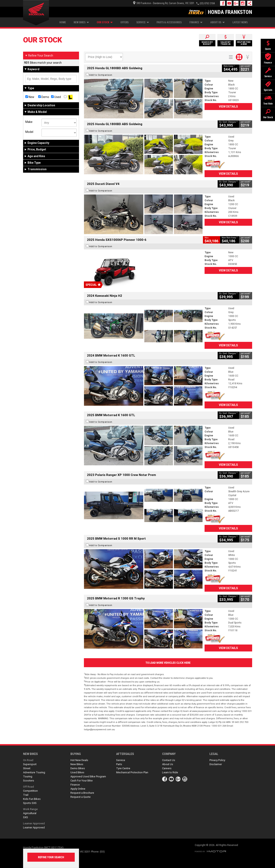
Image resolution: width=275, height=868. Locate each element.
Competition (30, 791)
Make (29, 122)
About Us (218, 22)
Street (27, 768)
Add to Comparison (101, 75)
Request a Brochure (82, 793)
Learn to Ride (170, 772)
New (30, 97)
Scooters (29, 781)
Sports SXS (30, 803)
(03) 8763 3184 (207, 3)
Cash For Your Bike (82, 781)
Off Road (28, 787)
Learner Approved (34, 823)
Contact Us (169, 760)
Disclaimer (216, 764)
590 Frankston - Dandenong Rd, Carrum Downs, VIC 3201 (164, 3)
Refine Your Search (39, 56)
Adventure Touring (34, 772)
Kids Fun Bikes (32, 799)
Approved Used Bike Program (88, 776)
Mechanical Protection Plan (132, 772)
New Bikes (81, 22)
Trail (26, 795)
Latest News (240, 22)
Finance (196, 22)
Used (56, 97)
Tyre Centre (123, 768)
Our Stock (105, 22)
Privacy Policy (217, 760)
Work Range (30, 809)
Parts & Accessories (169, 22)
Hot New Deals (79, 760)
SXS (26, 817)
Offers (125, 22)
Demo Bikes (78, 768)
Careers (167, 768)
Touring (28, 776)
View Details (228, 107)
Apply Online (78, 789)
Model (29, 132)
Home (63, 22)
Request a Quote (81, 797)
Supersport (30, 764)
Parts (119, 764)
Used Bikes (77, 772)
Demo (44, 97)
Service (143, 22)
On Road (28, 760)
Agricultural (30, 813)
